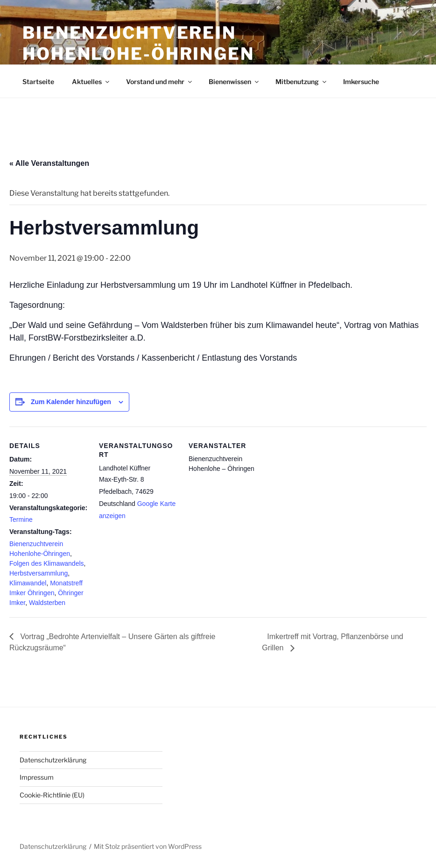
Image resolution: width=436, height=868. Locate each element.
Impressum (37, 777)
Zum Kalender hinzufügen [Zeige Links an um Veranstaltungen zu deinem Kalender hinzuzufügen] (71, 402)
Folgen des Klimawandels (47, 563)
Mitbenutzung (302, 82)
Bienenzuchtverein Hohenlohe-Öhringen (138, 43)
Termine (21, 519)
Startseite (38, 82)
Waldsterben (47, 603)
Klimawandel (28, 583)
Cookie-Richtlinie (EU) (52, 795)
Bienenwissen (234, 82)
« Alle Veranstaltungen (49, 163)
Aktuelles (91, 82)
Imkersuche (361, 82)
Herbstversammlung (39, 573)
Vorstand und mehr (160, 82)
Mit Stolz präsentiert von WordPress (148, 846)
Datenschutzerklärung (53, 760)
